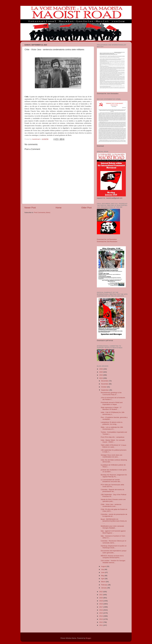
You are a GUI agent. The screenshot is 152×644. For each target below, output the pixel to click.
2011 (101, 625)
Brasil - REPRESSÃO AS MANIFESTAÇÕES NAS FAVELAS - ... (114, 521)
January (104, 588)
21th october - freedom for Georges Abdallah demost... (113, 562)
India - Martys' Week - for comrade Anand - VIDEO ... (113, 441)
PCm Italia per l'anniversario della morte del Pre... (112, 486)
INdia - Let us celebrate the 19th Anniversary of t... (112, 428)
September (105, 390)
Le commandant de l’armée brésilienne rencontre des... (111, 481)
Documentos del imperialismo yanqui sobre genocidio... (114, 552)
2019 (101, 601)
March (104, 582)
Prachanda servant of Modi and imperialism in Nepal (112, 403)
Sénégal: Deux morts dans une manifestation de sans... (112, 456)
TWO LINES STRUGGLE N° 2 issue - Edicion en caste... (114, 446)
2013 (101, 619)
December (105, 381)
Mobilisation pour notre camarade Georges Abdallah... (112, 527)
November (105, 384)
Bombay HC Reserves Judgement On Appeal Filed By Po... (114, 476)
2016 (101, 610)
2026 (101, 369)
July (103, 569)
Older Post (86, 208)
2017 (101, 607)
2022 (101, 592)
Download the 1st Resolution (107, 239)
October (104, 387)
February (104, 585)
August (104, 566)
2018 (101, 604)
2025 (101, 372)
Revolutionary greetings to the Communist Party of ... (111, 394)
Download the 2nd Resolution (107, 242)
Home (59, 208)
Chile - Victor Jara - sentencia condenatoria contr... (111, 505)
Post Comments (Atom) (42, 212)
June (103, 572)
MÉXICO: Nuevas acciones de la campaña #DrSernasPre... (112, 557)
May (103, 576)
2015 (101, 613)
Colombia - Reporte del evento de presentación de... (112, 490)
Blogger (88, 638)
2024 (101, 375)
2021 (101, 595)
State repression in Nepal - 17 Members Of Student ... (111, 408)
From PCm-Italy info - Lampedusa (113, 437)
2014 (101, 616)
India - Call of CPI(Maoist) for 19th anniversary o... (113, 413)
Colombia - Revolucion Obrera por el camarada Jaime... (113, 542)
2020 (101, 598)
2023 (101, 378)
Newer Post (30, 208)
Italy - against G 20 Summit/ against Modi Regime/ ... (113, 532)
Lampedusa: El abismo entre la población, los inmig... (112, 423)
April (103, 579)
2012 (101, 622)
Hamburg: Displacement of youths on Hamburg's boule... (114, 547)
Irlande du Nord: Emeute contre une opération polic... (113, 500)
